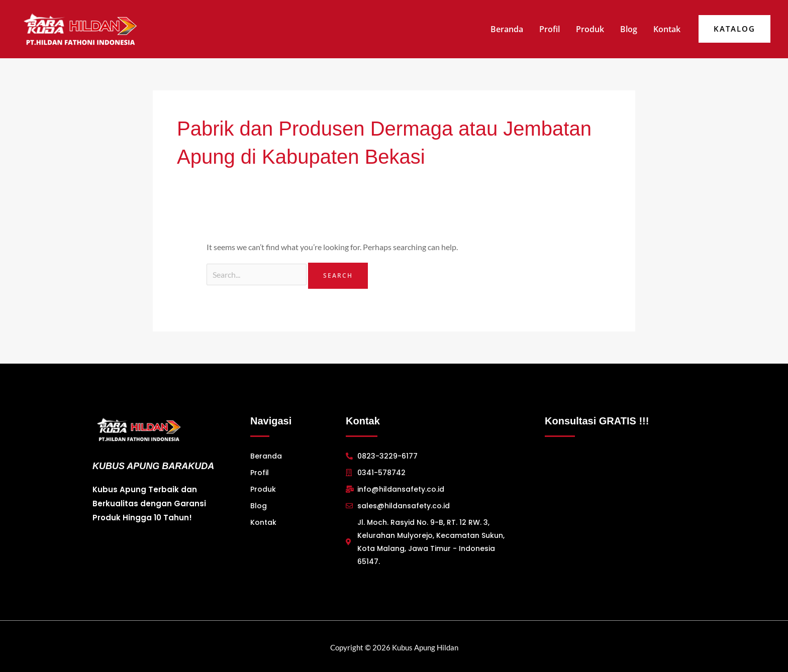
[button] (734, 29)
